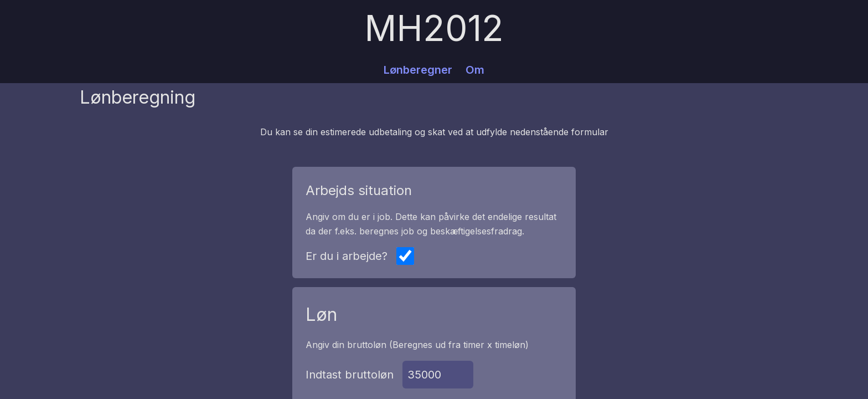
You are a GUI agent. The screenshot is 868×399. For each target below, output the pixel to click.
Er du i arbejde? (360, 256)
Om (475, 70)
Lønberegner (418, 70)
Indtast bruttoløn (389, 375)
